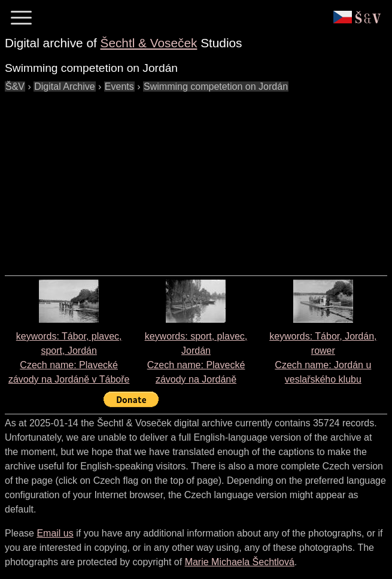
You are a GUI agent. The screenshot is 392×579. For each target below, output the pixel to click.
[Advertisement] (198, 178)
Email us (55, 533)
